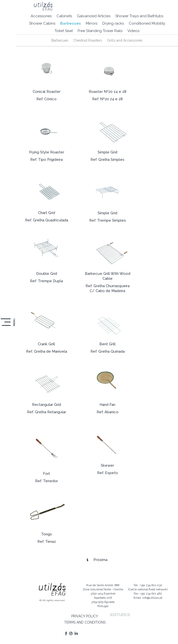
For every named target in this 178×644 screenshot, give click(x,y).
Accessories (41, 16)
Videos (133, 31)
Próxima (100, 560)
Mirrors (92, 23)
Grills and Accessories (125, 40)
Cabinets (64, 16)
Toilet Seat (64, 31)
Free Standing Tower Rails (100, 31)
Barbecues (71, 23)
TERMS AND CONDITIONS (85, 622)
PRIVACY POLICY (85, 616)
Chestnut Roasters (88, 40)
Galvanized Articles (94, 16)
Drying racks (113, 23)
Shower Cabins (42, 23)
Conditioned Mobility (147, 23)
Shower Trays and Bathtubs (139, 16)
